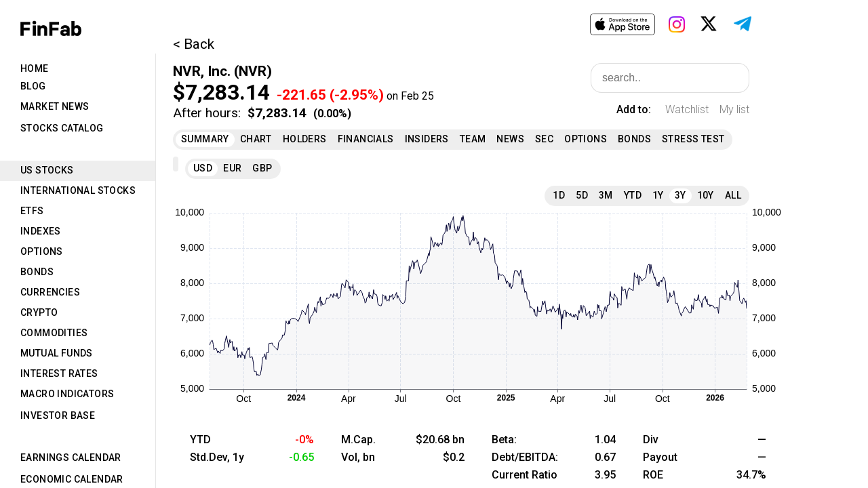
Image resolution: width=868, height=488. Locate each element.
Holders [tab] (305, 139)
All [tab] (733, 195)
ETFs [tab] (32, 211)
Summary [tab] (205, 139)
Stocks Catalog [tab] (62, 128)
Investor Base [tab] (58, 415)
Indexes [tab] (41, 231)
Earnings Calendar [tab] (71, 457)
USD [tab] (203, 168)
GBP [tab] (262, 168)
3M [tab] (606, 195)
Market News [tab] (55, 106)
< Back (194, 44)
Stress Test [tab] (693, 139)
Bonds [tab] (37, 272)
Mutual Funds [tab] (57, 353)
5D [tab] (582, 195)
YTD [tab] (633, 195)
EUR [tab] (232, 168)
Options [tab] (42, 251)
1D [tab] (559, 195)
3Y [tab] (680, 195)
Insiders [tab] (427, 139)
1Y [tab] (658, 195)
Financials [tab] (366, 139)
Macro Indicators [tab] (67, 394)
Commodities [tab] (54, 333)
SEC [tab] (544, 139)
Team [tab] (473, 139)
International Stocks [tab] (78, 190)
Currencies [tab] (50, 292)
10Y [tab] (706, 195)
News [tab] (510, 139)
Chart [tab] (256, 139)
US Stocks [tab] (47, 170)
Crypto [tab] (39, 312)
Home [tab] (35, 68)
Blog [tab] (33, 86)
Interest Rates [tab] (59, 373)
